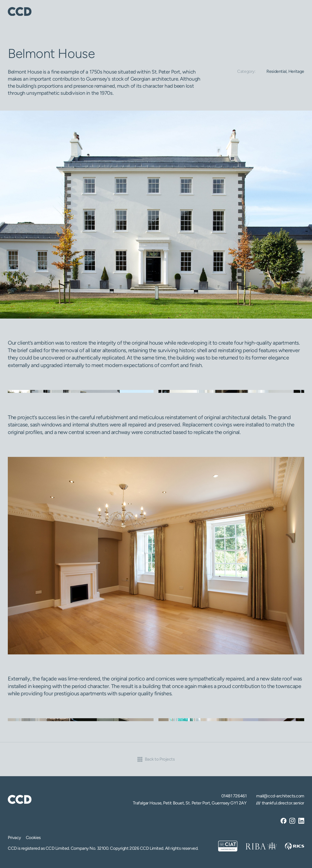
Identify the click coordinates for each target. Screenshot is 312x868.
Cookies (33, 837)
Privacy (14, 837)
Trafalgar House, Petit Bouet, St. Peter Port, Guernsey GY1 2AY (190, 803)
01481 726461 (234, 796)
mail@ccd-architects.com (280, 796)
